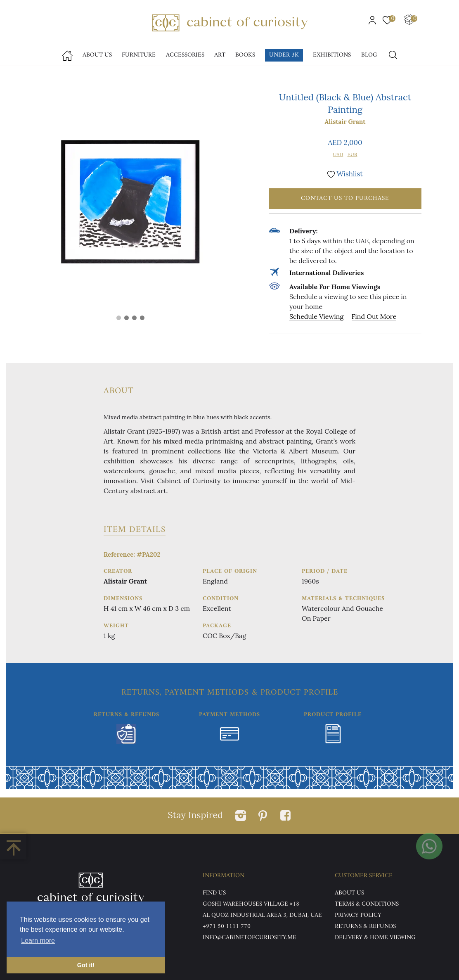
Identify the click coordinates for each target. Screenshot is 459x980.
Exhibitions (332, 55)
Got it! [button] (86, 965)
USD (338, 154)
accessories (185, 55)
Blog (369, 55)
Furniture (139, 55)
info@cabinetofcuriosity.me (250, 938)
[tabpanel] (130, 202)
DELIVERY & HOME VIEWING (375, 938)
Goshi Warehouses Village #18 (251, 904)
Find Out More (374, 316)
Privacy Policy (358, 915)
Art (220, 55)
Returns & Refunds (365, 927)
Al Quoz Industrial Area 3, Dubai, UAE (262, 915)
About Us (97, 55)
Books (245, 55)
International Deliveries (327, 273)
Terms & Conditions (367, 904)
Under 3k (284, 55)
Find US (214, 893)
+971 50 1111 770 (227, 927)
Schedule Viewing (316, 316)
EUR (352, 154)
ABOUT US (349, 893)
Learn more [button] (38, 941)
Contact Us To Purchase (345, 198)
